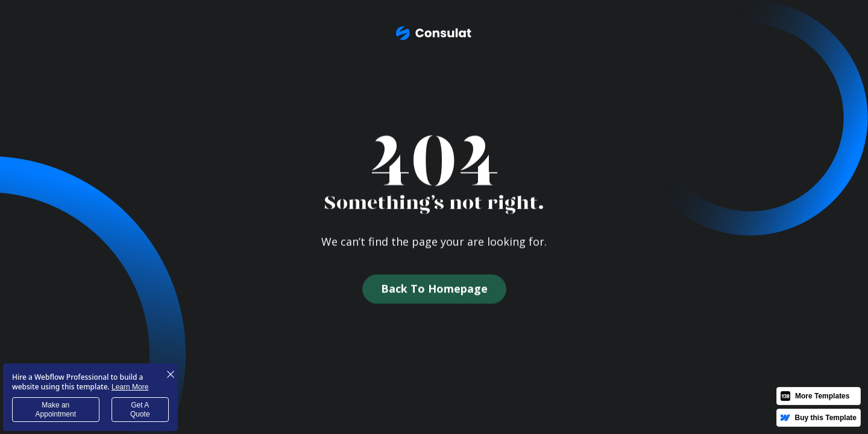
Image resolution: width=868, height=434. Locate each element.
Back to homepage (434, 290)
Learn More (130, 387)
